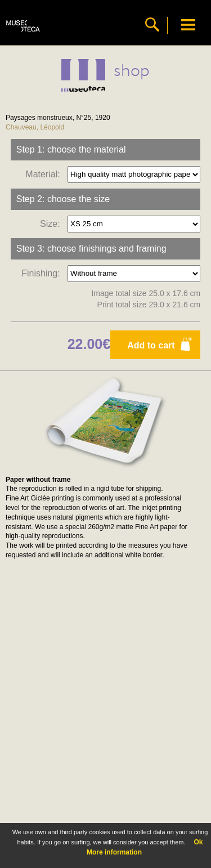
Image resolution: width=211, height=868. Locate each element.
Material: (45, 174)
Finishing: (43, 273)
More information (114, 852)
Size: (52, 223)
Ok (198, 842)
